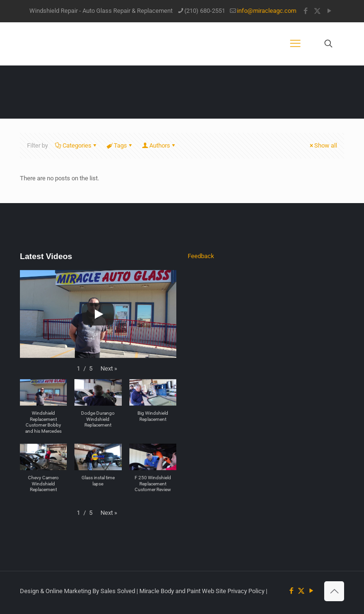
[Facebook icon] (305, 11)
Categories (76, 145)
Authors (159, 145)
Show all (323, 145)
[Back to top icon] (334, 591)
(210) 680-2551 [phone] (205, 11)
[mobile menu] (295, 44)
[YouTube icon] (329, 11)
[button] (109, 369)
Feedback (201, 256)
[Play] (98, 314)
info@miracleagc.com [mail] (267, 11)
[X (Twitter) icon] (317, 11)
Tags (120, 145)
